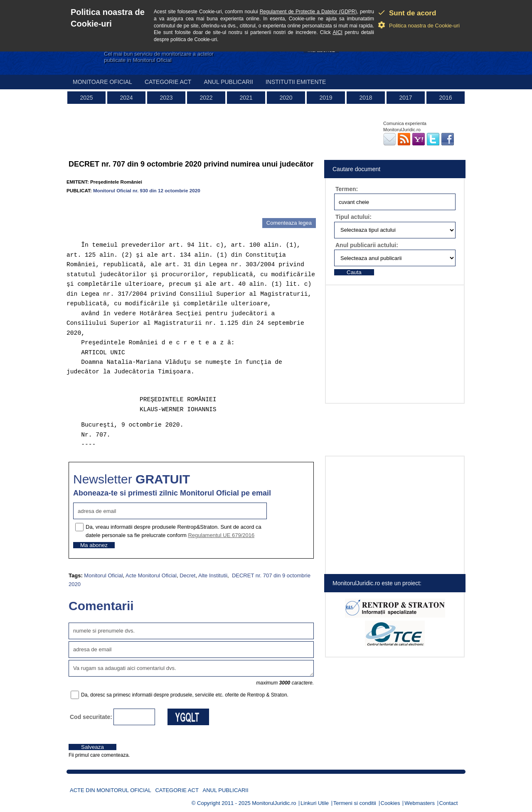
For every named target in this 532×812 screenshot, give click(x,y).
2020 (286, 98)
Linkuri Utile (315, 803)
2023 (166, 98)
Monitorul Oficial (103, 575)
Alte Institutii (213, 575)
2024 (126, 98)
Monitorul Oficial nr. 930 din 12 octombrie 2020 (147, 190)
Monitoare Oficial (102, 82)
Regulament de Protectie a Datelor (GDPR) (308, 12)
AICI (338, 32)
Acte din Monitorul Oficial (111, 790)
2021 (246, 98)
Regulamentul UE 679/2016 (221, 535)
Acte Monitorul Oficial (151, 575)
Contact (449, 803)
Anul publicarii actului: (367, 245)
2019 (326, 98)
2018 (366, 98)
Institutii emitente (296, 82)
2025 (86, 98)
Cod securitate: (91, 717)
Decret (187, 575)
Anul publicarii (228, 82)
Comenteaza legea (289, 223)
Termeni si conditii (355, 803)
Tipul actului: (353, 217)
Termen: (347, 189)
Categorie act (168, 82)
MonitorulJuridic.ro (274, 803)
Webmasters (420, 803)
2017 (405, 98)
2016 (445, 98)
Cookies (390, 803)
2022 (206, 98)
